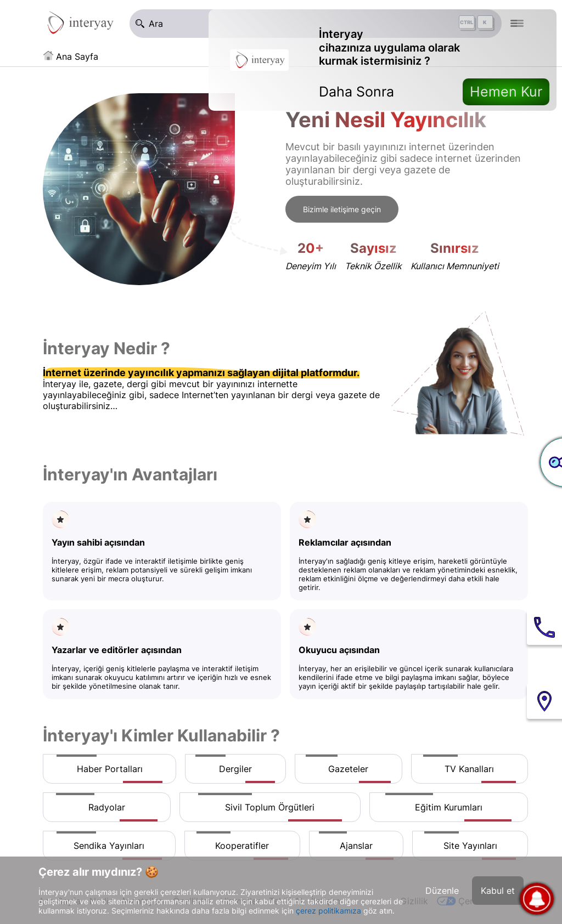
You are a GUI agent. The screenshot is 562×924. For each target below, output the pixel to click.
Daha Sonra (356, 92)
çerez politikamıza (328, 911)
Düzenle (442, 891)
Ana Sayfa (77, 56)
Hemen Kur (506, 92)
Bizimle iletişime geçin (342, 209)
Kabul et (498, 891)
